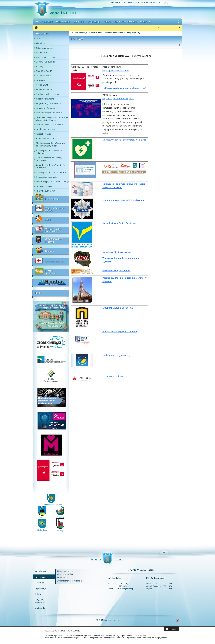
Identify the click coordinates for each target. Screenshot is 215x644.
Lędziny (60, 529)
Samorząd (79, 21)
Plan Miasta (50, 198)
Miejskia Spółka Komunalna (50, 230)
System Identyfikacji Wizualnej (69, 581)
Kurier (50, 282)
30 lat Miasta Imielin (65, 571)
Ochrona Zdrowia (50, 261)
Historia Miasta (63, 578)
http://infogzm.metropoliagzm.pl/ (118, 98)
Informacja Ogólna (65, 574)
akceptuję (172, 629)
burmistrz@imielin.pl (125, 589)
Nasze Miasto (63, 21)
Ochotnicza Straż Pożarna (50, 240)
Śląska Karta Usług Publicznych (117, 355)
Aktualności (47, 21)
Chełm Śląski (42, 529)
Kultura (107, 21)
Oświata (50, 251)
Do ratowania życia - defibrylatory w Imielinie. (124, 140)
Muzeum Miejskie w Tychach (118, 308)
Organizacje (94, 21)
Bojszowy (60, 516)
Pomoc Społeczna (50, 272)
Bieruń (42, 516)
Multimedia (146, 21)
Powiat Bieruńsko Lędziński (51, 503)
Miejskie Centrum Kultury (50, 209)
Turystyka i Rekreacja (126, 21)
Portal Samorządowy (113, 376)
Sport (50, 219)
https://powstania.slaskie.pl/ (116, 70)
